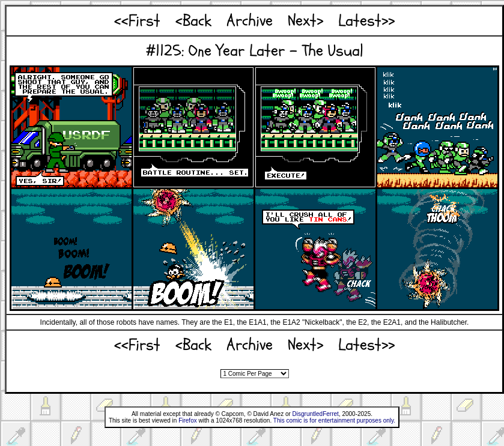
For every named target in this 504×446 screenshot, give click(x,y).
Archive (250, 21)
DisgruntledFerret (316, 414)
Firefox (188, 420)
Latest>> (366, 21)
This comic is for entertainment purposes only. (334, 420)
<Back (193, 21)
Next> (305, 21)
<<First (137, 21)
